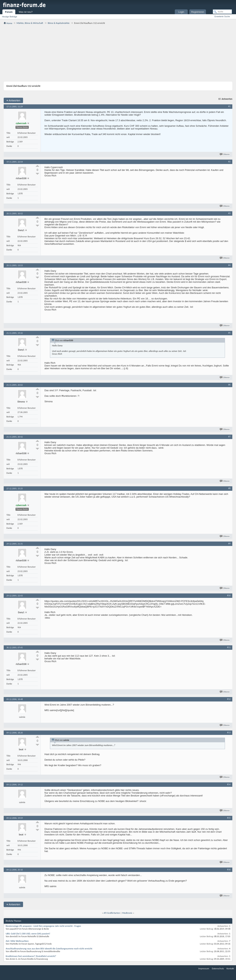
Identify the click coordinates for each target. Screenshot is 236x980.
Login (181, 12)
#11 (229, 647)
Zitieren (225, 154)
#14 (229, 784)
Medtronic (127, 913)
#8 (229, 488)
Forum (9, 12)
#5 (229, 333)
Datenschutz (218, 968)
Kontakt (230, 968)
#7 (229, 437)
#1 (229, 106)
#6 (229, 385)
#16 (229, 870)
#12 (229, 699)
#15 (229, 818)
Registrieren (198, 12)
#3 (229, 213)
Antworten (13, 100)
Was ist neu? (26, 12)
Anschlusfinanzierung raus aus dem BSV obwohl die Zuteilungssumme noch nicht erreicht (49, 949)
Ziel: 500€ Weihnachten (17, 941)
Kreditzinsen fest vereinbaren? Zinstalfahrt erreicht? (31, 956)
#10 (229, 595)
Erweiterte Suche (222, 16)
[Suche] (222, 12)
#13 (229, 733)
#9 (229, 544)
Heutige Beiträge (10, 17)
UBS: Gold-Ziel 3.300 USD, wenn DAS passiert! (28, 934)
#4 (229, 265)
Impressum (204, 968)
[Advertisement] (118, 53)
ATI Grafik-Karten (112, 913)
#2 (229, 162)
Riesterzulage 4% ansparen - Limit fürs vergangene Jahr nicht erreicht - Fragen (43, 926)
